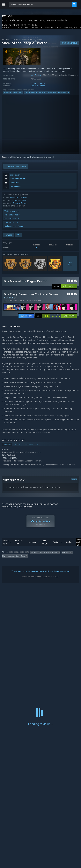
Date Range (45, 544)
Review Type (6, 544)
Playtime (56, 544)
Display (69, 544)
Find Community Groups (14, 228)
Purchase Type (18, 544)
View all (74, 481)
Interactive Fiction (31, 94)
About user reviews (9, 509)
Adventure (8, 94)
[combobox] (40, 4)
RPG (21, 94)
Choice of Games (38, 85)
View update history (12, 217)
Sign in (5, 159)
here (47, 489)
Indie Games (16, 41)
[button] (69, 288)
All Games (6, 41)
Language (32, 544)
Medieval (42, 94)
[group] (41, 556)
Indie (15, 94)
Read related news (12, 220)
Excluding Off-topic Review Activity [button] (44, 554)
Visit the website (12, 213)
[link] (48, 318)
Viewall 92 (70, 265)
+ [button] (68, 94)
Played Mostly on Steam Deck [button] (14, 558)
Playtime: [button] (66, 554)
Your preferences (25, 509)
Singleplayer (52, 94)
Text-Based (62, 94)
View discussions (11, 224)
